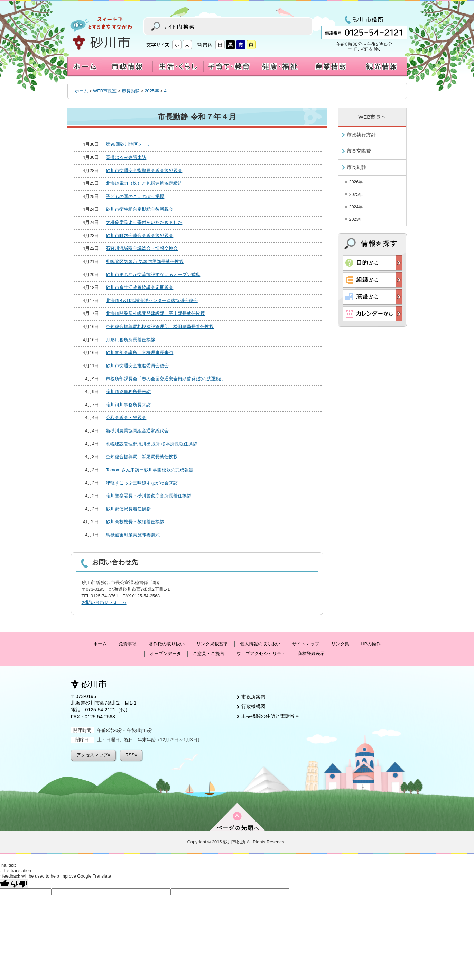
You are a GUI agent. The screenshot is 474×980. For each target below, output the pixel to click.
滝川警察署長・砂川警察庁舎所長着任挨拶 (148, 496)
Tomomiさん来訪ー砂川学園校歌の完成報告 (150, 470)
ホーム (81, 91)
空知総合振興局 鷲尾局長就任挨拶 (142, 457)
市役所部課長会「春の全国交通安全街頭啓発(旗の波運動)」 (166, 379)
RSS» (131, 755)
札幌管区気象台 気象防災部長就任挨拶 (145, 261)
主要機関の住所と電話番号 (270, 716)
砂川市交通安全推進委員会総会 (137, 366)
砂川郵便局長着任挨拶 (128, 509)
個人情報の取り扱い (260, 644)
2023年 (356, 219)
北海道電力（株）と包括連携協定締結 (144, 183)
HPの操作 (371, 644)
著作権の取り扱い (167, 644)
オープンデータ (165, 654)
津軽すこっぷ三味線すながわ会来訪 (142, 483)
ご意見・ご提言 (209, 654)
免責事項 (128, 644)
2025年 (152, 91)
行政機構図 (253, 706)
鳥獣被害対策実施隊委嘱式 (133, 535)
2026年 (356, 182)
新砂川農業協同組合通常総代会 (137, 431)
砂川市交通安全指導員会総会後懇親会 (144, 170)
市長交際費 (359, 151)
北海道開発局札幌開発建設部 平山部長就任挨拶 (155, 313)
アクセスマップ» (93, 755)
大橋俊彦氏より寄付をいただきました (144, 222)
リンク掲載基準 (212, 644)
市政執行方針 (361, 135)
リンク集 (340, 644)
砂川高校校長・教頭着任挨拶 (135, 522)
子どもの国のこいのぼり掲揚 (135, 196)
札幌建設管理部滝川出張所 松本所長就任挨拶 (151, 444)
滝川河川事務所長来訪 (128, 405)
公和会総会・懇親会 (126, 418)
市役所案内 (253, 697)
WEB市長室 (105, 91)
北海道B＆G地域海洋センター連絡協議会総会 (152, 301)
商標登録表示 (311, 654)
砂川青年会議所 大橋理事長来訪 (140, 352)
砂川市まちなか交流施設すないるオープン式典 (153, 275)
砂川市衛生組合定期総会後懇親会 (140, 209)
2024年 (356, 207)
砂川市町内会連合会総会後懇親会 (140, 235)
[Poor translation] (19, 883)
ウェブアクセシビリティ (261, 654)
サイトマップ (306, 644)
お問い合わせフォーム (104, 602)
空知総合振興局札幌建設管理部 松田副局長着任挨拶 (160, 326)
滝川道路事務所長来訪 (128, 392)
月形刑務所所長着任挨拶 (131, 340)
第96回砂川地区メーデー (131, 144)
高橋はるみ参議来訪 (126, 157)
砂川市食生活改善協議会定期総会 (140, 287)
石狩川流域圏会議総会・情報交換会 (142, 248)
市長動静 (131, 91)
